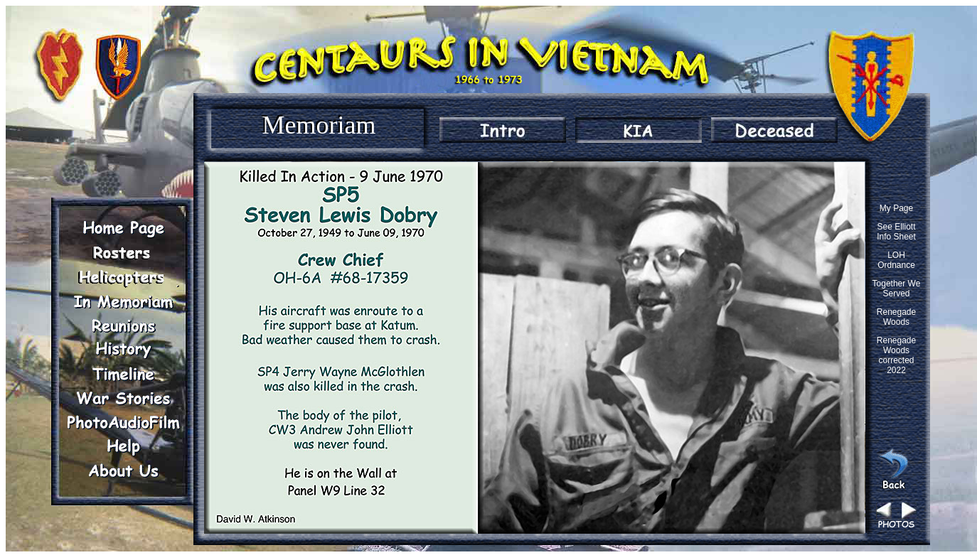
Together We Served (897, 289)
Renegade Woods (896, 317)
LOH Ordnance (896, 260)
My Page (896, 208)
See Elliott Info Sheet (896, 232)
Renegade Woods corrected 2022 (896, 355)
